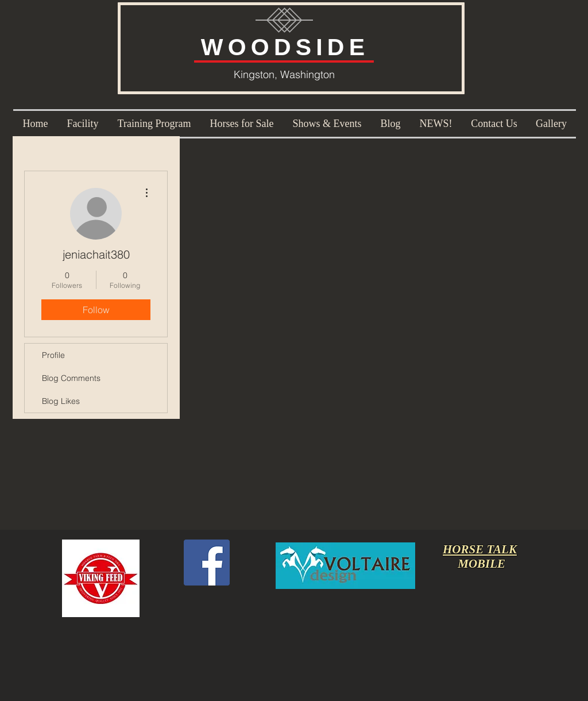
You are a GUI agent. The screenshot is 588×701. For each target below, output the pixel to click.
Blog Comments (71, 378)
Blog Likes (61, 401)
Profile (53, 355)
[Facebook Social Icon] (207, 563)
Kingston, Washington (284, 74)
